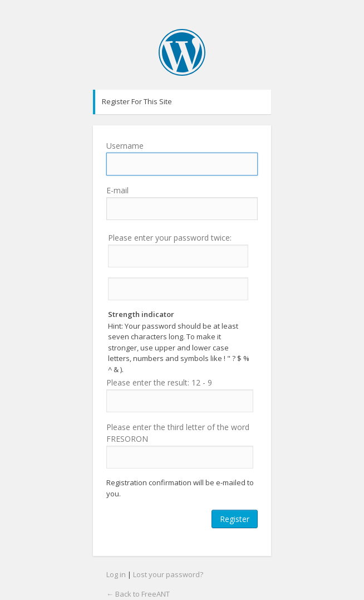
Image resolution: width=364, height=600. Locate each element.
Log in (116, 574)
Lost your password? (168, 574)
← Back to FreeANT (138, 594)
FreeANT (182, 52)
